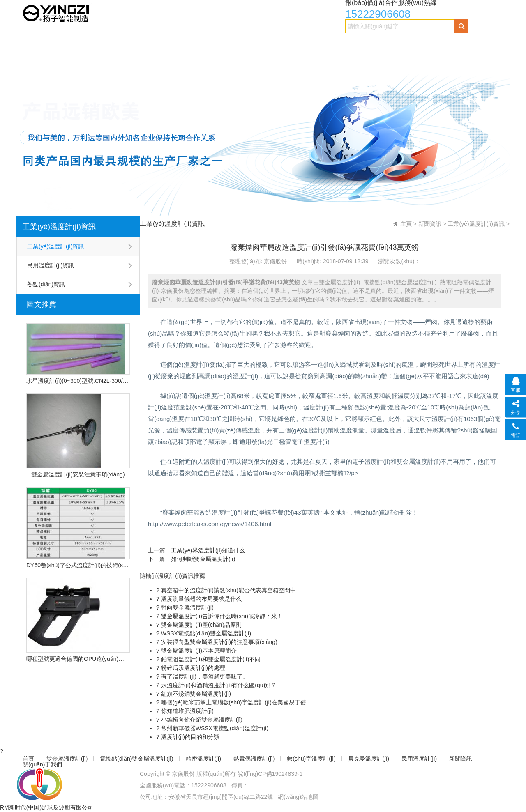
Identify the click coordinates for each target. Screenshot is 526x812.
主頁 (406, 224)
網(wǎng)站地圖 (298, 797)
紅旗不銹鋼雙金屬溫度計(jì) (195, 694)
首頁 (29, 44)
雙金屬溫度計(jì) (71, 44)
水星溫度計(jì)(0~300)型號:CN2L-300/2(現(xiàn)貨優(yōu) (78, 381)
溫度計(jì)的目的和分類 (189, 737)
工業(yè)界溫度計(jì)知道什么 (208, 550)
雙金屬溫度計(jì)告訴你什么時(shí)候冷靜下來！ (221, 616)
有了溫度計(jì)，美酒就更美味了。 (204, 676)
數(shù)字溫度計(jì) (332, 44)
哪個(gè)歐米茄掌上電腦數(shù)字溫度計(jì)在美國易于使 (233, 702)
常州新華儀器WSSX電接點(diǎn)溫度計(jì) (214, 728)
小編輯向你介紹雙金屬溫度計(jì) (201, 720)
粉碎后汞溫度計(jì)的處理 (192, 668)
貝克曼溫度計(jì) (393, 44)
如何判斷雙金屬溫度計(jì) (203, 559)
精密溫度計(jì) (216, 44)
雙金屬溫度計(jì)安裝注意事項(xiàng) (78, 474)
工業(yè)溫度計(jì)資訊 (59, 227)
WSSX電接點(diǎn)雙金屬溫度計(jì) (205, 633)
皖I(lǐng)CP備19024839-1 (270, 774)
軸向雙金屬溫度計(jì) (187, 607)
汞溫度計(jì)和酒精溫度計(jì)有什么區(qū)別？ (218, 685)
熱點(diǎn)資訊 (46, 284)
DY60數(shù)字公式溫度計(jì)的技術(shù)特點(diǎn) (78, 565)
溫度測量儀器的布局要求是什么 (201, 599)
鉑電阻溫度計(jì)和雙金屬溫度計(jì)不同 (210, 659)
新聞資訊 (35, 60)
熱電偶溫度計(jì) (271, 44)
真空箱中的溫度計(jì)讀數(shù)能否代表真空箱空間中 (228, 590)
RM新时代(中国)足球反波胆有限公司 (47, 807)
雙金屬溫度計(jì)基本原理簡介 (198, 651)
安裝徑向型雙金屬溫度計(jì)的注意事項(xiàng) (218, 642)
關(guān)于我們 (82, 60)
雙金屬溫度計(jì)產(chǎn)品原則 (201, 625)
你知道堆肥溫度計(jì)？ (187, 711)
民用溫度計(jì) (447, 44)
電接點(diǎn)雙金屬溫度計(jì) (145, 44)
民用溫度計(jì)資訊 (51, 265)
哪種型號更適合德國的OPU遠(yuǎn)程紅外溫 (78, 659)
